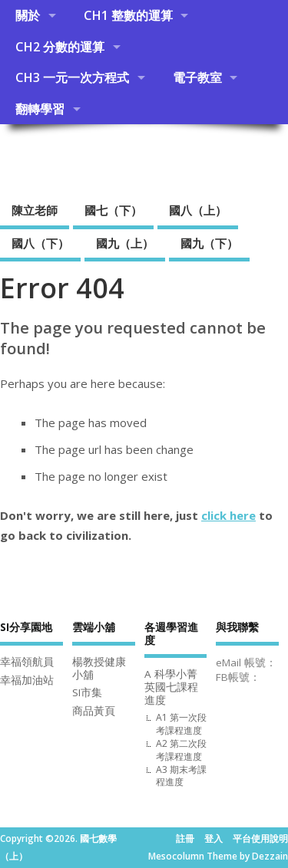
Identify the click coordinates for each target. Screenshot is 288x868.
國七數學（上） (91, 158)
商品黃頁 (94, 711)
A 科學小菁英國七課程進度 (171, 687)
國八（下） (40, 243)
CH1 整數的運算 (128, 15)
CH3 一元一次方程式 (72, 77)
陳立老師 (35, 210)
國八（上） (198, 210)
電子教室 (197, 77)
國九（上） (125, 243)
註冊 (185, 838)
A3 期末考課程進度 (181, 776)
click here (228, 515)
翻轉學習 (40, 109)
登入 (214, 838)
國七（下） (113, 210)
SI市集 (87, 692)
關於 (28, 15)
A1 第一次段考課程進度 (181, 724)
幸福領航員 (27, 662)
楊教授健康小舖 (99, 668)
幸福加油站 (27, 680)
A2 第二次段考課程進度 (181, 750)
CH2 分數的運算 (60, 47)
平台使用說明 (260, 838)
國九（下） (209, 243)
